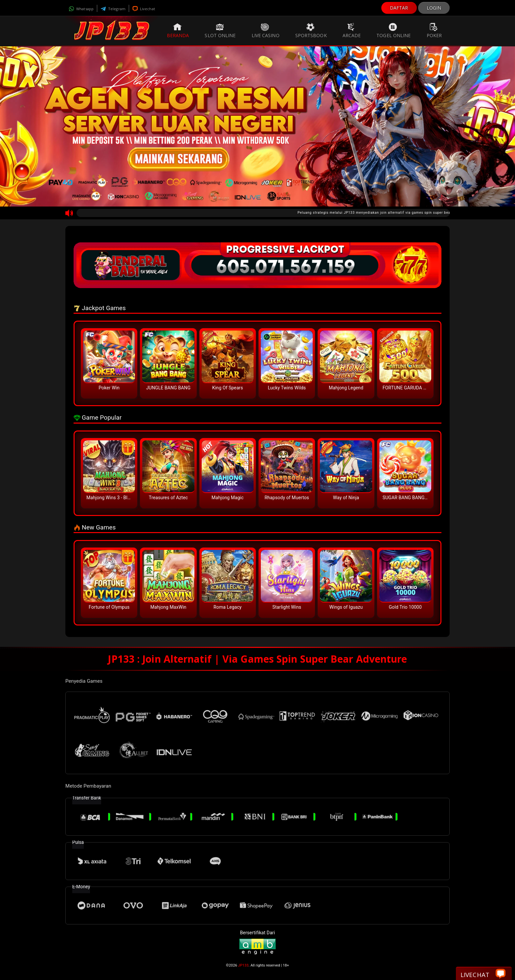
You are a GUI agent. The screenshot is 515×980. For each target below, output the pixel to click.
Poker (434, 31)
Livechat (144, 9)
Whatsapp (81, 9)
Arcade (352, 31)
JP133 (243, 965)
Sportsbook (311, 31)
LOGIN (434, 8)
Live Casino (266, 31)
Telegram (113, 9)
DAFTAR (399, 8)
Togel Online (393, 31)
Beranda (178, 31)
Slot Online (220, 31)
